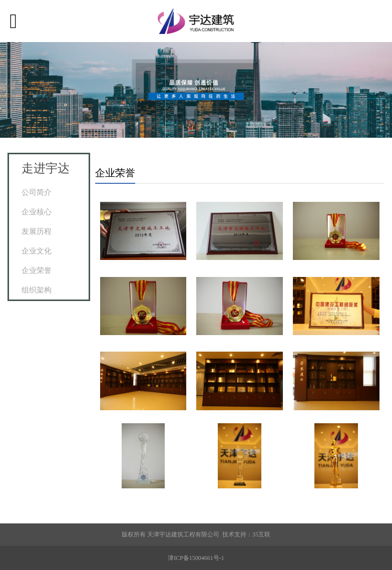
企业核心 (37, 212)
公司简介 (37, 192)
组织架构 (37, 290)
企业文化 (37, 251)
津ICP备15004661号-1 (196, 558)
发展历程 (37, 231)
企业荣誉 (37, 270)
